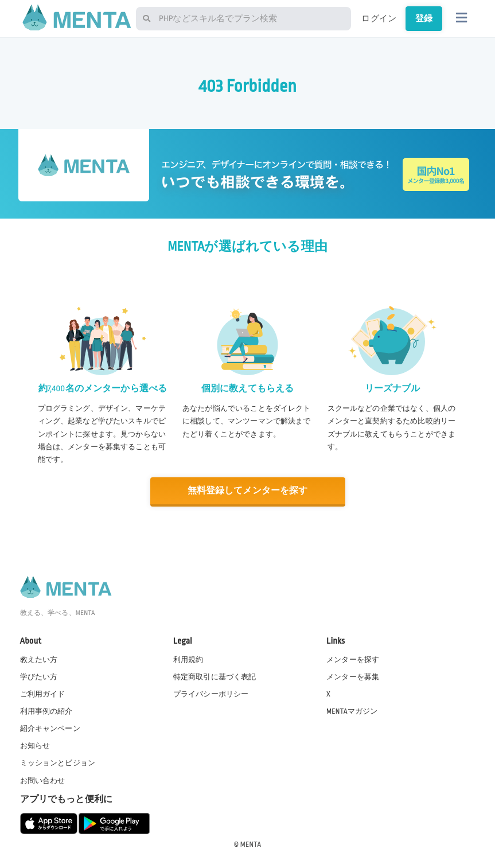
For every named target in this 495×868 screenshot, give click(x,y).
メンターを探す (353, 660)
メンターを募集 (353, 677)
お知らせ (35, 746)
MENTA (251, 844)
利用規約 (188, 660)
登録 (424, 18)
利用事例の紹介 (46, 711)
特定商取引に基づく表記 (215, 677)
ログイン (379, 18)
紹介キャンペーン (50, 729)
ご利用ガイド (43, 694)
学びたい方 (39, 677)
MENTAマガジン (352, 711)
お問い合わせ (43, 781)
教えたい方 (39, 660)
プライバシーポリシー (211, 694)
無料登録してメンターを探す (248, 491)
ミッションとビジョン (58, 763)
